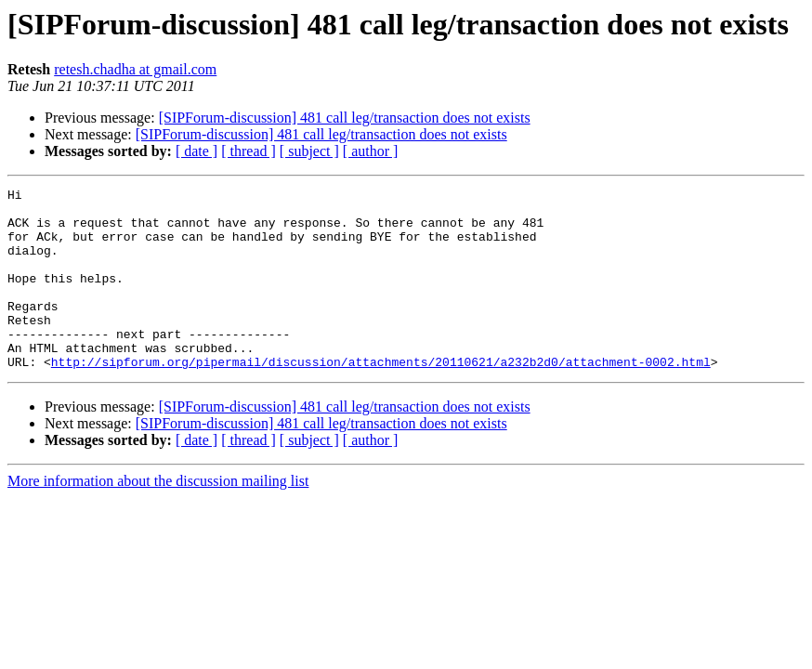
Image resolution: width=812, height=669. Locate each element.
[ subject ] (309, 151)
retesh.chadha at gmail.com (135, 69)
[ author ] (371, 151)
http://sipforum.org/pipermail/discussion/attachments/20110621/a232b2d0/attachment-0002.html (381, 398)
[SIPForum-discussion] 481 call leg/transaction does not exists (345, 118)
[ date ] (196, 151)
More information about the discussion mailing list (158, 517)
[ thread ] (249, 151)
